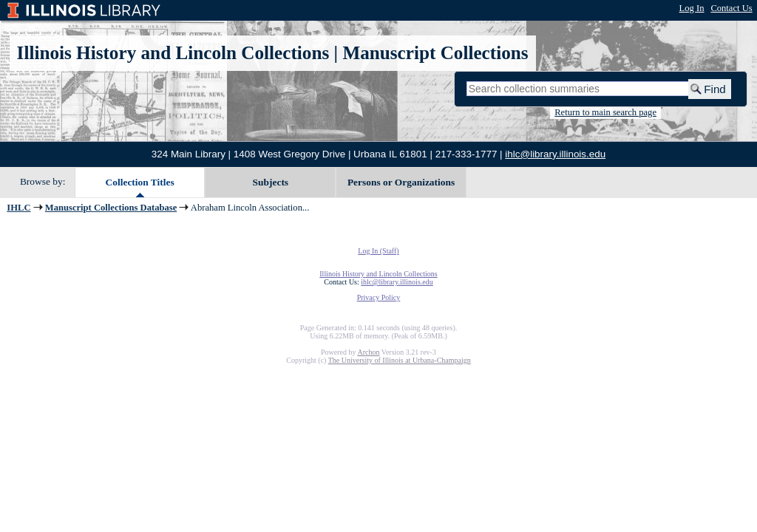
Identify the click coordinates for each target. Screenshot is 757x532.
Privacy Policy (379, 297)
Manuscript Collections (435, 53)
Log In (692, 8)
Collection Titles (140, 182)
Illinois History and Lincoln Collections (173, 53)
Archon (368, 352)
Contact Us (731, 8)
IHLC (18, 208)
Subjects (271, 182)
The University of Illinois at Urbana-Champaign (400, 360)
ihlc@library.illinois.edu (555, 154)
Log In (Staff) (378, 251)
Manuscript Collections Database (111, 208)
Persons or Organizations (401, 182)
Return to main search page (605, 112)
